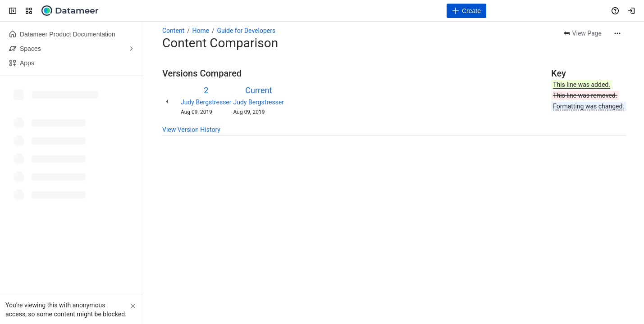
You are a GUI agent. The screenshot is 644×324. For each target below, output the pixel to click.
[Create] (466, 11)
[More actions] (617, 33)
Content (173, 31)
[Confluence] (70, 11)
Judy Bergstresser (206, 102)
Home (201, 31)
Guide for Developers (246, 31)
